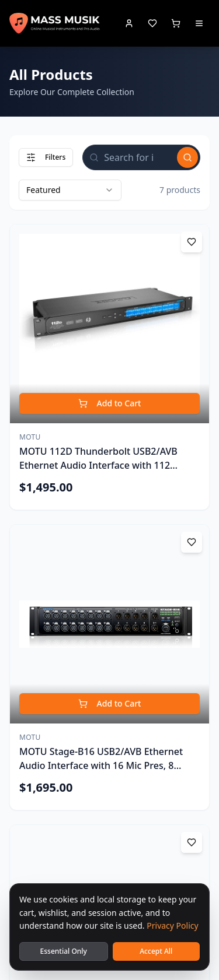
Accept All (156, 951)
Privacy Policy (172, 925)
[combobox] (70, 190)
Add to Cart (110, 403)
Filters (46, 157)
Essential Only (64, 951)
